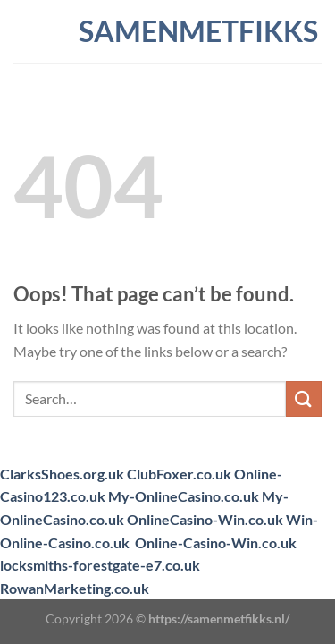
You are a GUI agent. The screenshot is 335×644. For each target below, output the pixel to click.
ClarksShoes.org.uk (62, 474)
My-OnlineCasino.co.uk (184, 496)
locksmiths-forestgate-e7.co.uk (100, 565)
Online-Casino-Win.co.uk (216, 542)
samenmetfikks (168, 31)
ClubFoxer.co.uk (179, 474)
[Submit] (304, 398)
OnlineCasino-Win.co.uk (205, 519)
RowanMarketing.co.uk (75, 588)
